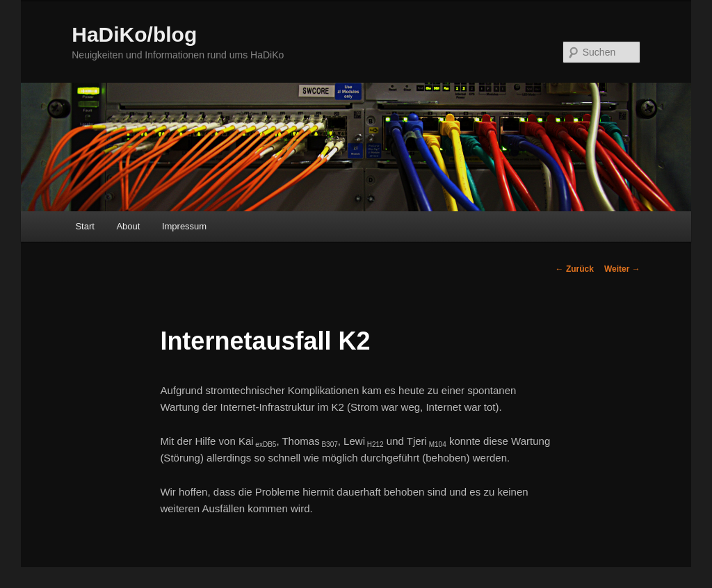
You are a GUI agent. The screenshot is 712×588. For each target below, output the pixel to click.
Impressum (184, 226)
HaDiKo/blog (134, 34)
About (128, 226)
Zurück (575, 269)
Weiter (622, 269)
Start (84, 226)
